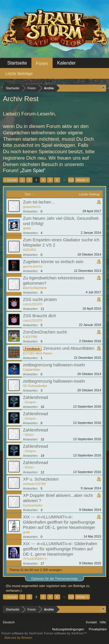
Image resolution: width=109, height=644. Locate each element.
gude (26, 532)
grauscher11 (32, 207)
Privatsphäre (98, 629)
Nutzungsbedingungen (68, 629)
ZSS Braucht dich (40, 316)
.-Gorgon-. (30, 402)
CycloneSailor (33, 505)
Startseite (17, 63)
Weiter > (82, 180)
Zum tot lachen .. (39, 202)
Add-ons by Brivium (18, 638)
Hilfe (103, 622)
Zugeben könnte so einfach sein (53, 262)
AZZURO (30, 250)
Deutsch (9, 622)
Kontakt (91, 622)
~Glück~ (29, 435)
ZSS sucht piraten (40, 299)
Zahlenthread (35, 397)
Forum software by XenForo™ (65, 633)
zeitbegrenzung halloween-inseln (54, 365)
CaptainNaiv (32, 370)
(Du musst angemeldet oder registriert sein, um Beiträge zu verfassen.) (48, 588)
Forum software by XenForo (23, 633)
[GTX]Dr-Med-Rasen (38, 353)
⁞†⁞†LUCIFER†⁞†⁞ (35, 559)
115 (71, 180)
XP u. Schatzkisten (41, 479)
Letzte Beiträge (19, 74)
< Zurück (11, 180)
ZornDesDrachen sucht (45, 332)
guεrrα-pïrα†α (33, 266)
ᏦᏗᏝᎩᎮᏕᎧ (30, 337)
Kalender (66, 63)
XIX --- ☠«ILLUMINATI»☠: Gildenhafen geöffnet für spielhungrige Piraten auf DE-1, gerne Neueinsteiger (59, 522)
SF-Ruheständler (35, 386)
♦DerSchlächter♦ (35, 288)
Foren (42, 64)
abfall (27, 228)
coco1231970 (33, 304)
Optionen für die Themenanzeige (54, 579)
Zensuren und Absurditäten (69, 348)
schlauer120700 (34, 484)
